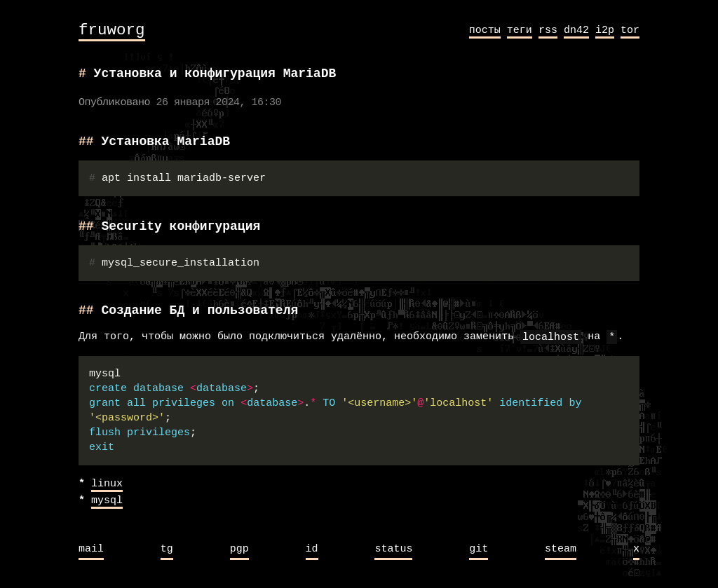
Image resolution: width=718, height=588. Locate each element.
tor (630, 30)
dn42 (576, 30)
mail (91, 549)
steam (561, 549)
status (393, 549)
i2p (605, 30)
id (312, 549)
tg (167, 549)
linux (107, 484)
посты (485, 30)
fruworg (112, 30)
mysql (107, 501)
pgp (239, 549)
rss (548, 30)
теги (520, 30)
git (479, 549)
